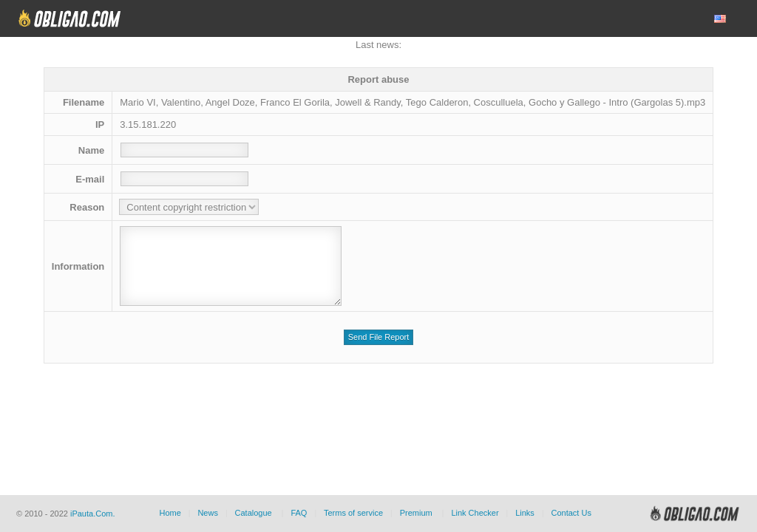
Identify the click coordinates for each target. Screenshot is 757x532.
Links (525, 513)
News (208, 513)
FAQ (299, 513)
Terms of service (353, 513)
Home (170, 513)
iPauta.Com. (93, 514)
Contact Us (571, 513)
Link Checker (475, 513)
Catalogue (254, 513)
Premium (416, 513)
